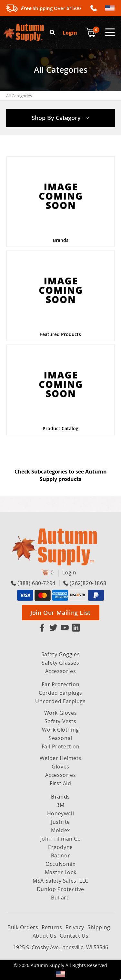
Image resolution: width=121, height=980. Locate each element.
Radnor (61, 855)
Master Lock (61, 872)
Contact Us (74, 936)
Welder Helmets (60, 758)
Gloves (60, 767)
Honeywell (60, 813)
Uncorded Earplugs (60, 701)
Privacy (75, 927)
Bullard (60, 898)
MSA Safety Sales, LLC (60, 881)
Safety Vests (60, 721)
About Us (45, 936)
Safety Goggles (60, 654)
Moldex (60, 830)
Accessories (61, 671)
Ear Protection (60, 684)
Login (70, 33)
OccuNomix (60, 864)
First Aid (60, 783)
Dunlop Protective (60, 889)
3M (60, 805)
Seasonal (60, 738)
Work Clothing (60, 730)
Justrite (60, 822)
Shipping (99, 927)
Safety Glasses (60, 663)
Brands (60, 797)
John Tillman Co (61, 839)
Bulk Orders (23, 927)
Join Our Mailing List (60, 613)
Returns (52, 927)
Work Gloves (61, 713)
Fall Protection (61, 746)
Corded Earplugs (60, 693)
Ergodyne (60, 847)
